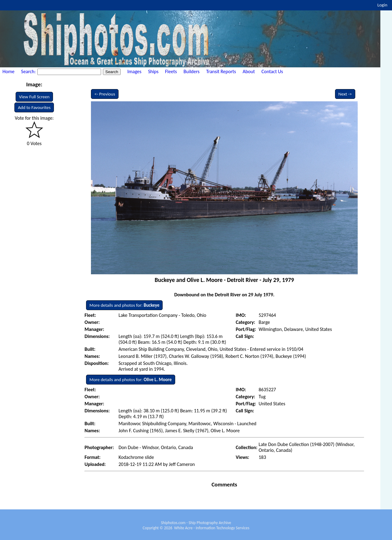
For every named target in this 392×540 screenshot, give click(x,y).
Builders (191, 71)
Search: (29, 71)
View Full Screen (34, 97)
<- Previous (105, 94)
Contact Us (272, 71)
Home (8, 71)
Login (382, 5)
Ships (153, 71)
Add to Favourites (34, 107)
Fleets (171, 71)
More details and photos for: (124, 305)
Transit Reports (221, 71)
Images (134, 71)
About (249, 71)
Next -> (345, 94)
